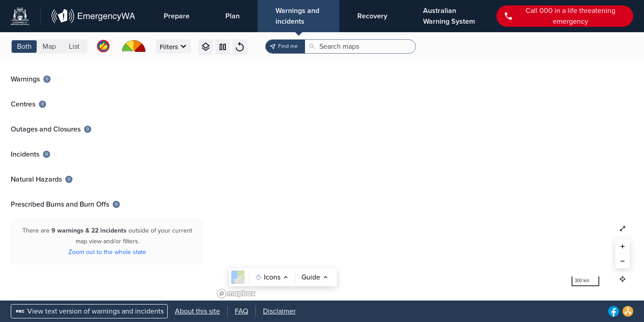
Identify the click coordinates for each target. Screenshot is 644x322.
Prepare (177, 16)
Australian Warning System (449, 16)
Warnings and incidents (297, 16)
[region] (429, 181)
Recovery (372, 16)
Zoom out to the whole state (107, 252)
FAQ (241, 311)
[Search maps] (363, 47)
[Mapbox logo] (236, 294)
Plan (233, 16)
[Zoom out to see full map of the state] (623, 229)
